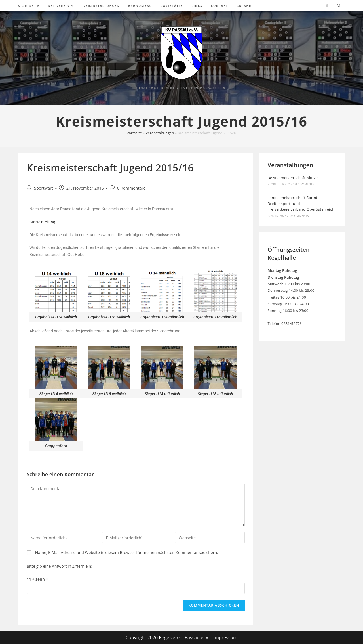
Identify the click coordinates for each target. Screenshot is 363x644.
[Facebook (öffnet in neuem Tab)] (327, 6)
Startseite (134, 133)
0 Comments (305, 184)
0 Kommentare (131, 188)
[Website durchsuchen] (339, 6)
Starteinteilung (42, 222)
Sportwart (44, 188)
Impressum (225, 637)
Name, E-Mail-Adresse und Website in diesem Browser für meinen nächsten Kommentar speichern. (127, 552)
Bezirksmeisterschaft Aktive (293, 178)
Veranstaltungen (160, 133)
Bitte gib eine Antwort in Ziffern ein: (59, 566)
